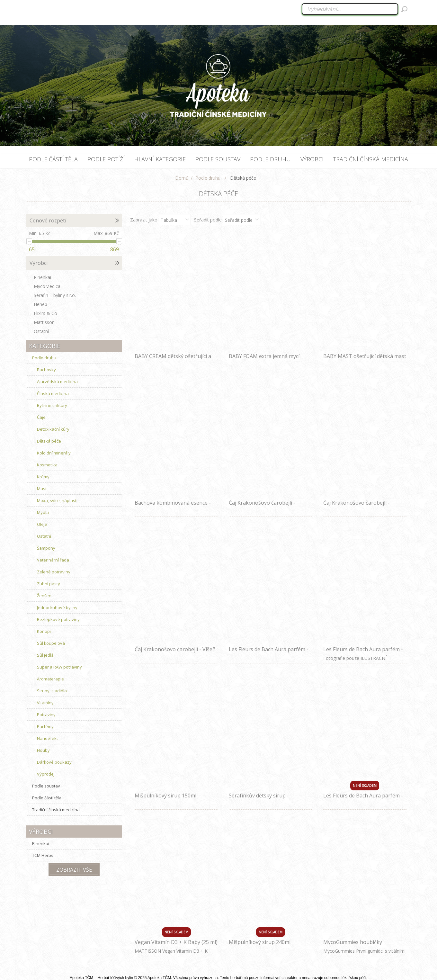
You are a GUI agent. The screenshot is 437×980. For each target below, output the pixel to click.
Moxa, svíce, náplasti (57, 500)
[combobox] (350, 9)
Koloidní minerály (54, 453)
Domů (182, 178)
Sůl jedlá (45, 655)
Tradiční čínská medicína (56, 810)
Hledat (404, 9)
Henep (40, 304)
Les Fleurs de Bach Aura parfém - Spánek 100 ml (363, 653)
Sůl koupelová (51, 643)
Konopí (44, 631)
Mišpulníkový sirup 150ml (165, 796)
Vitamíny (45, 703)
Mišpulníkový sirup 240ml (260, 942)
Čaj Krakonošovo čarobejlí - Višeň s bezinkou (175, 653)
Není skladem (365, 786)
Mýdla (43, 512)
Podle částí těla (47, 798)
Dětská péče (49, 441)
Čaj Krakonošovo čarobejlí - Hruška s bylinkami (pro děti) (263, 506)
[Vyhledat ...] (350, 9)
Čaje (41, 417)
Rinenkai (42, 277)
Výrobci (39, 263)
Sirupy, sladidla (52, 691)
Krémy (43, 477)
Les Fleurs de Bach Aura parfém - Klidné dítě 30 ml (269, 653)
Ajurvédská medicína (57, 382)
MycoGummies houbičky (353, 942)
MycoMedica (47, 286)
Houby (43, 750)
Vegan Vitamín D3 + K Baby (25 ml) (176, 942)
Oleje (42, 524)
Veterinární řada (53, 560)
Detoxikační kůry (53, 429)
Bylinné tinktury (52, 405)
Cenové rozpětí (48, 220)
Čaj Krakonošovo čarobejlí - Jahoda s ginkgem (357, 506)
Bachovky (46, 370)
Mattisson (44, 322)
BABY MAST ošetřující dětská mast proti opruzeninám (365, 360)
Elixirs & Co (45, 313)
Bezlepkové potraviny (58, 619)
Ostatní (41, 331)
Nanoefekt (47, 738)
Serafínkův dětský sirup (257, 796)
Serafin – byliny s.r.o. (55, 295)
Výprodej (46, 774)
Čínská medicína (53, 393)
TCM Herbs (43, 855)
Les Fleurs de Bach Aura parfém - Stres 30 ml (363, 799)
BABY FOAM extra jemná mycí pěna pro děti (264, 360)
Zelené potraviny (54, 572)
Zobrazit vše (74, 870)
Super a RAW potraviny (59, 667)
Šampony (46, 548)
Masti (42, 489)
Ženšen (44, 596)
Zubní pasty (49, 584)
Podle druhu (44, 358)
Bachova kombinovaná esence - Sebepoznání (173, 506)
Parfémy (45, 726)
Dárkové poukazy (54, 762)
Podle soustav (46, 786)
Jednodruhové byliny (57, 607)
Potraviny (46, 715)
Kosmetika (47, 465)
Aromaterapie (50, 679)
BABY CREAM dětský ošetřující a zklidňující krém (173, 360)
